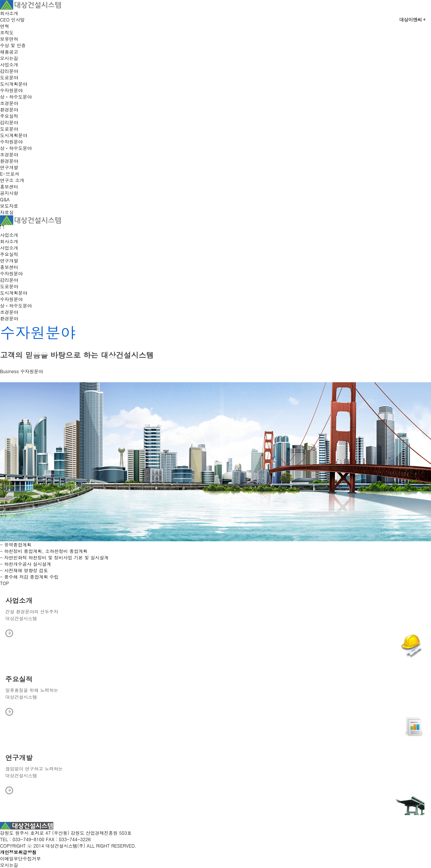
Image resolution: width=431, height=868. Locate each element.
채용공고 (9, 52)
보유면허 (9, 39)
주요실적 (9, 116)
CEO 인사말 (12, 19)
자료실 (7, 212)
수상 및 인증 (13, 45)
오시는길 (9, 58)
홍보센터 (9, 186)
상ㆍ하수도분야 (16, 97)
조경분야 (9, 103)
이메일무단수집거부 (20, 858)
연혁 (5, 26)
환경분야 (9, 109)
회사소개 (9, 13)
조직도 (7, 32)
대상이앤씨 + (412, 20)
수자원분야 (11, 90)
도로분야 (9, 77)
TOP (5, 583)
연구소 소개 (12, 180)
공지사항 (9, 193)
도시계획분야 (14, 84)
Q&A (5, 199)
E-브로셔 (10, 174)
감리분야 (9, 71)
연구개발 (9, 167)
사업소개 (9, 64)
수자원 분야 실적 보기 (22, 378)
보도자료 (9, 206)
